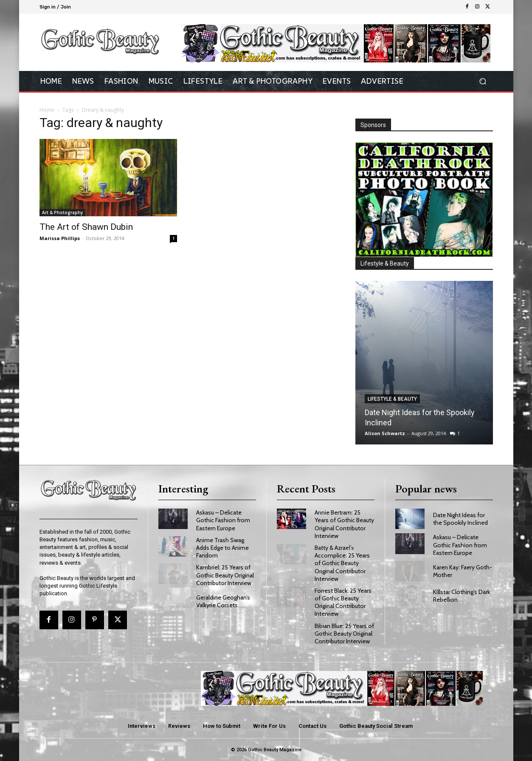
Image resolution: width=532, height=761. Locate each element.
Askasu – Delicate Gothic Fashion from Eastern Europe (223, 520)
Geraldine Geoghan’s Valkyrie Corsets (223, 601)
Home (47, 110)
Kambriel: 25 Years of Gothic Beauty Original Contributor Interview (225, 575)
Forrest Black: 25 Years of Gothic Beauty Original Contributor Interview (343, 602)
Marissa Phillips (60, 238)
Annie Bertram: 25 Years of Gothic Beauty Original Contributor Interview (344, 524)
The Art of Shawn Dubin (86, 227)
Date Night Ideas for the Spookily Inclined (460, 519)
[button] (483, 81)
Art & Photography (62, 212)
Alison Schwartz (385, 433)
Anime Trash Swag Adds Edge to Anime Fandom (222, 548)
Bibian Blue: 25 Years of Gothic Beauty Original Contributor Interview (344, 634)
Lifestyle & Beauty (392, 399)
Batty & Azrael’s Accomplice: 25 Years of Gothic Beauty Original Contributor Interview (342, 563)
